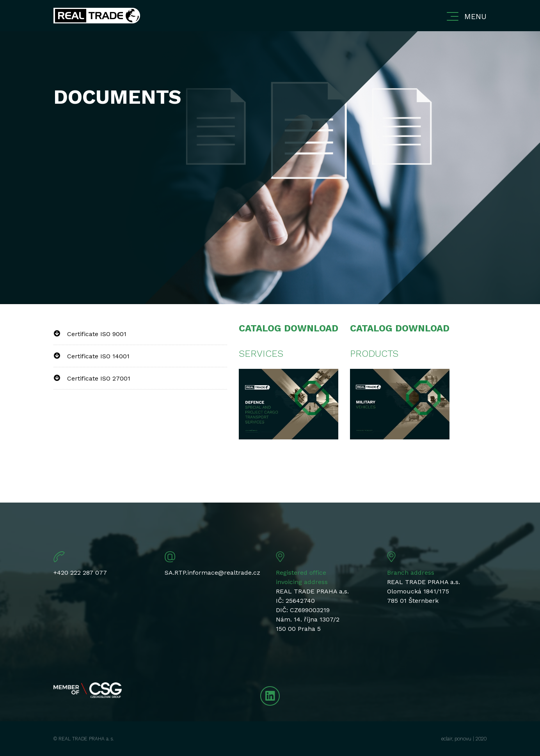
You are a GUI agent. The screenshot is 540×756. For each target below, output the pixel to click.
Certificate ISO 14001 (98, 356)
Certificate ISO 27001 (99, 378)
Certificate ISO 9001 (97, 334)
